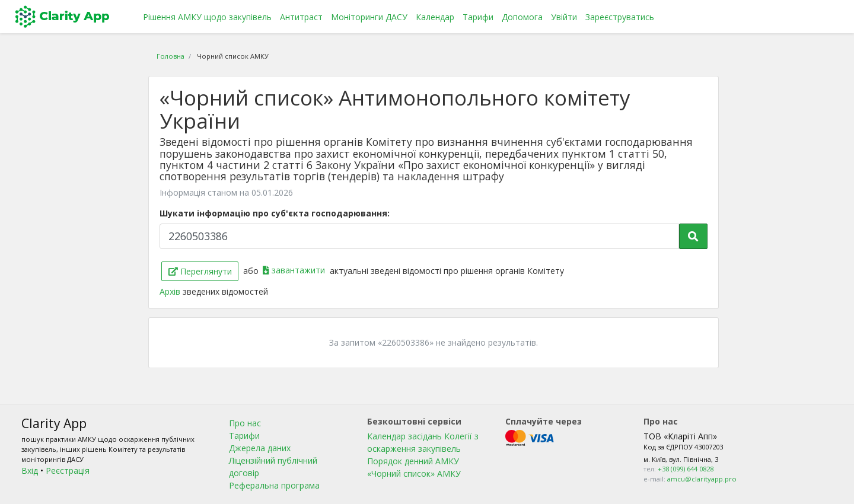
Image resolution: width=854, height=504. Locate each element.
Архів (171, 291)
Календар (435, 17)
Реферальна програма (274, 485)
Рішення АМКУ (207, 17)
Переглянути (200, 271)
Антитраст (301, 17)
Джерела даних (260, 448)
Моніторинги (369, 17)
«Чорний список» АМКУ (414, 473)
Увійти (564, 17)
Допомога (522, 17)
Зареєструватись (620, 17)
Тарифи (478, 17)
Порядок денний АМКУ (413, 461)
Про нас (245, 423)
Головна (171, 56)
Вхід (30, 470)
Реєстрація (68, 470)
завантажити (295, 270)
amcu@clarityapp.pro (702, 479)
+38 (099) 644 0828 (686, 469)
